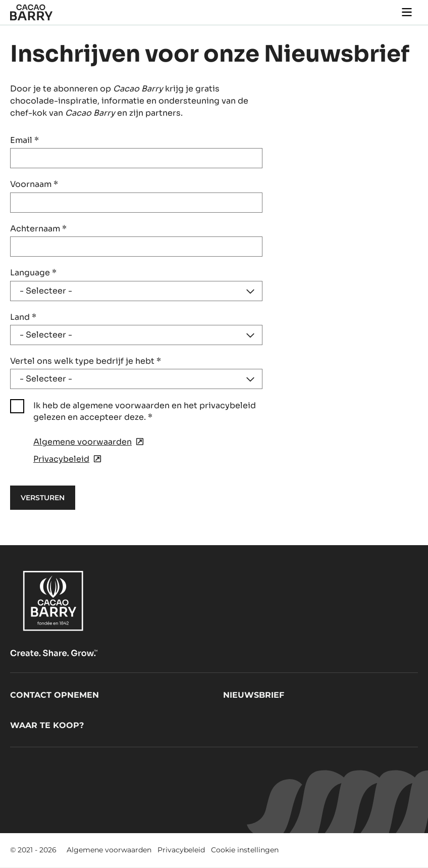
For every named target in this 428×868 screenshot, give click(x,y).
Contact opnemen (55, 695)
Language (33, 273)
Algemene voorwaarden (109, 850)
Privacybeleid (181, 850)
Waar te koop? (47, 725)
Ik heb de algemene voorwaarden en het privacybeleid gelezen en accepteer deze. (145, 411)
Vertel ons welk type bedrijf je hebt (86, 361)
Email (24, 140)
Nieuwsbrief (254, 695)
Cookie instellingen (245, 850)
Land (23, 317)
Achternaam (38, 229)
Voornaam (34, 184)
